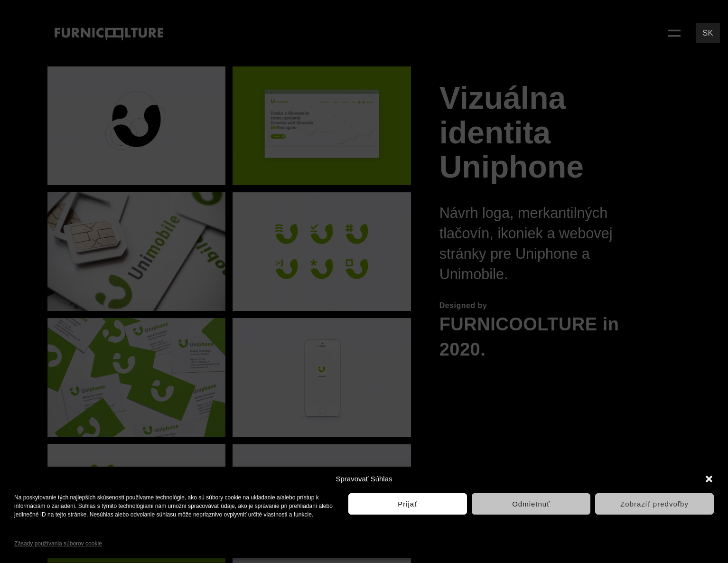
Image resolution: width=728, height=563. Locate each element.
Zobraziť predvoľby (654, 504)
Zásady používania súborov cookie (58, 544)
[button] (709, 479)
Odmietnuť (531, 504)
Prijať (408, 504)
